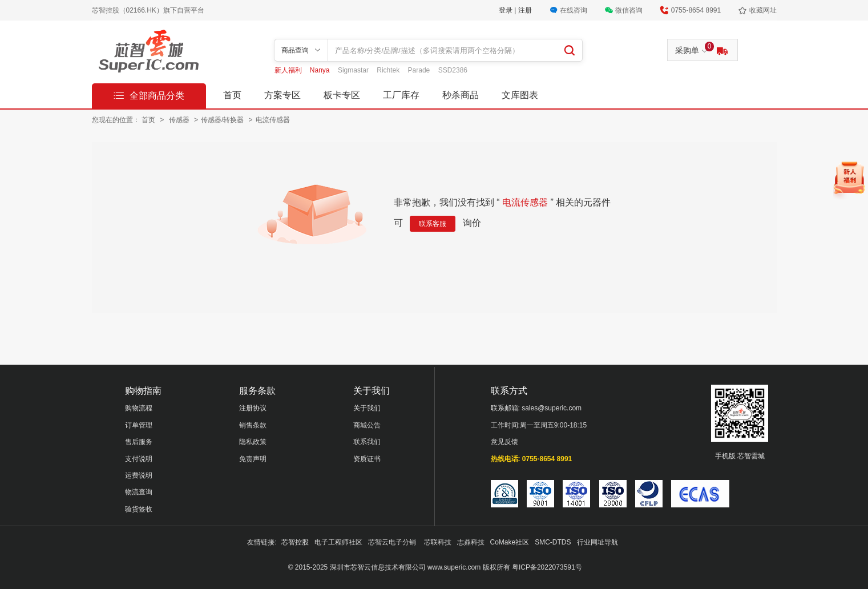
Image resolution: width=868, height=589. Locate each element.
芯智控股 (295, 542)
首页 (232, 95)
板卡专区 (342, 95)
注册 (525, 10)
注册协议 (253, 408)
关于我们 (367, 408)
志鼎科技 (471, 542)
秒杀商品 (461, 95)
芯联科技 (438, 542)
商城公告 (367, 425)
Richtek (389, 70)
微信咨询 (629, 10)
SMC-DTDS (553, 542)
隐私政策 (253, 442)
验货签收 (139, 509)
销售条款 (253, 425)
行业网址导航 (597, 542)
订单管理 (139, 425)
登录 (506, 10)
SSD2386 (453, 70)
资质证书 (367, 459)
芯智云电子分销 (393, 542)
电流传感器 (273, 120)
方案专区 (282, 95)
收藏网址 (763, 10)
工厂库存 (401, 95)
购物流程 (139, 408)
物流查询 (139, 492)
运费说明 (139, 475)
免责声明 (253, 459)
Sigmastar (354, 70)
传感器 (180, 120)
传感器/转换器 (223, 120)
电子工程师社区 (338, 542)
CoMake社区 (510, 542)
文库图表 (520, 95)
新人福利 (289, 70)
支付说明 (139, 459)
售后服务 (139, 442)
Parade (420, 70)
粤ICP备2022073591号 (547, 567)
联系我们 (367, 442)
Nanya (321, 70)
